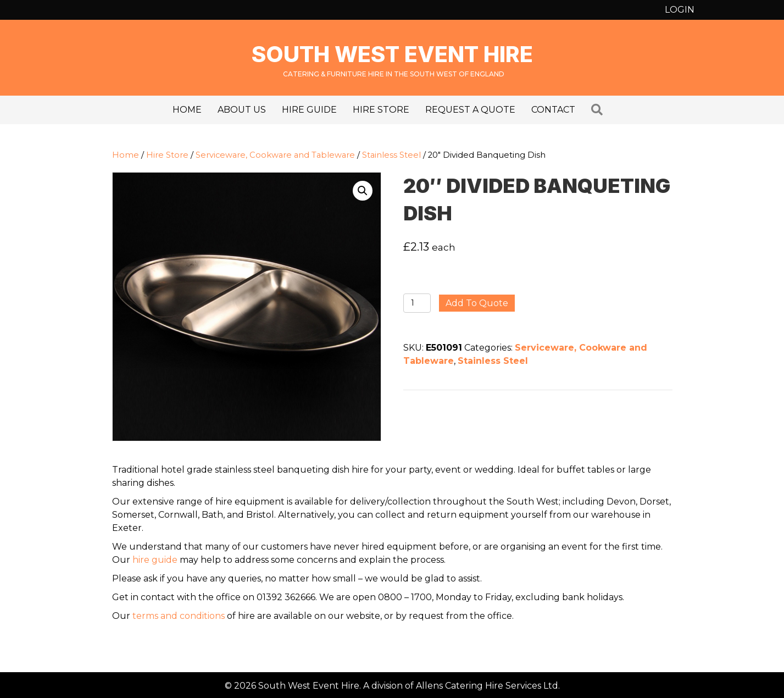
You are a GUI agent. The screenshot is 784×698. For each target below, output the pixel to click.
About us (242, 110)
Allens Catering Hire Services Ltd (487, 686)
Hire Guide (309, 110)
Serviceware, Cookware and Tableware (275, 155)
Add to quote (477, 303)
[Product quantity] (417, 303)
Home (187, 110)
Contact (553, 110)
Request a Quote (470, 110)
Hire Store (381, 110)
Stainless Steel (391, 155)
